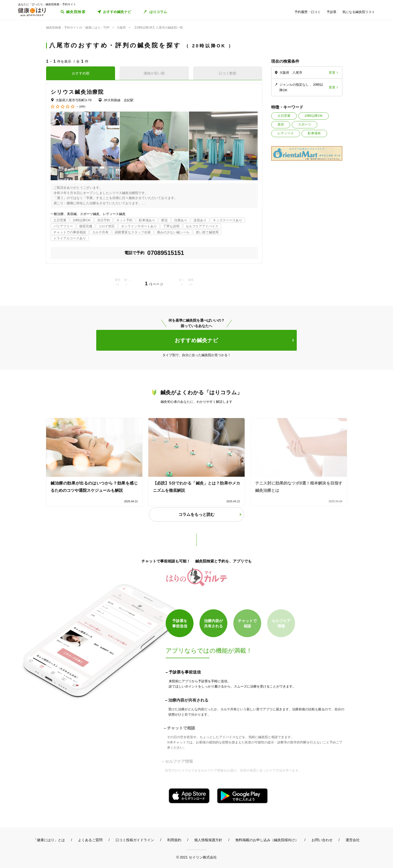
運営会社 (353, 840)
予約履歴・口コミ (308, 12)
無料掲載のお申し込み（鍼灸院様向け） (267, 840)
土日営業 (284, 116)
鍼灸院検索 (76, 12)
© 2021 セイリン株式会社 (196, 857)
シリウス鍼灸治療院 (77, 92)
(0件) (82, 107)
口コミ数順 (228, 73)
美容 (281, 124)
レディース (286, 133)
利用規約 (174, 840)
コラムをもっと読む (197, 514)
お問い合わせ (322, 840)
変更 (332, 73)
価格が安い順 (154, 73)
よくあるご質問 (90, 840)
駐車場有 (314, 133)
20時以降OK (314, 116)
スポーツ (305, 124)
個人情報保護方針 (208, 840)
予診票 (331, 12)
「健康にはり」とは (49, 840)
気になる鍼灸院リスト (359, 12)
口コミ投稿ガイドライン (135, 840)
